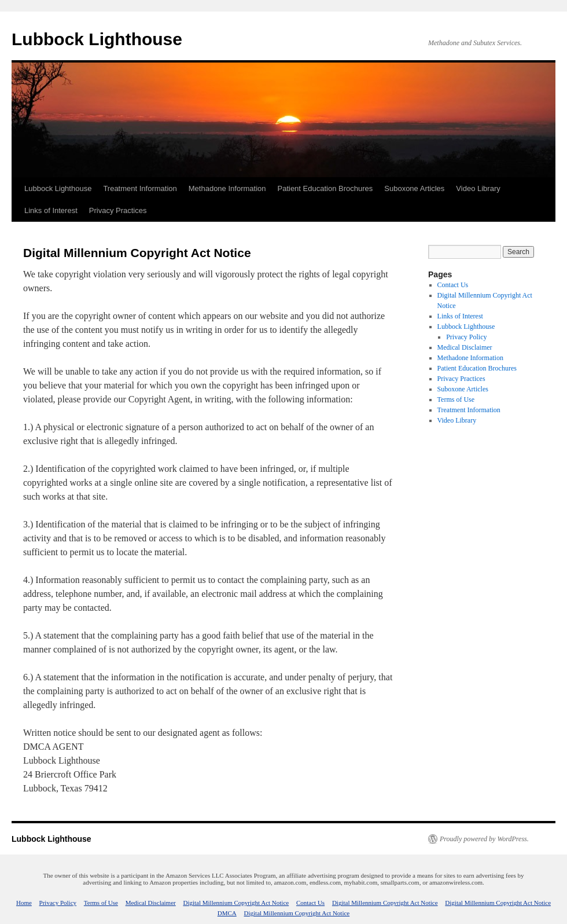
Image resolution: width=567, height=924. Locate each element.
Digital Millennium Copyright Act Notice (236, 903)
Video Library (478, 188)
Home (24, 903)
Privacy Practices (118, 210)
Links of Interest (51, 210)
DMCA (227, 913)
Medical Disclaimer (465, 347)
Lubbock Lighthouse (97, 39)
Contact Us (453, 285)
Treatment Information (140, 188)
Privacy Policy (466, 337)
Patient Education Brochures (325, 188)
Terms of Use (456, 399)
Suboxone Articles (414, 188)
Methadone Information (227, 188)
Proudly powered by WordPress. (484, 839)
